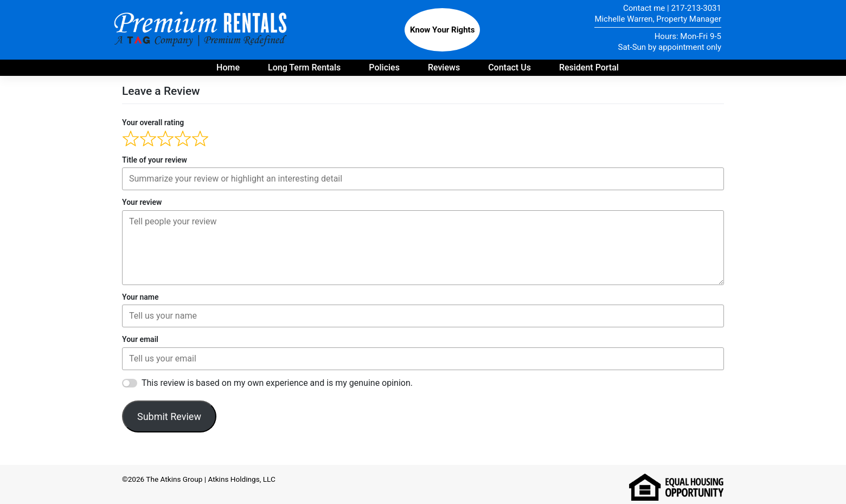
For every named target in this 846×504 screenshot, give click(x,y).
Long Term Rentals (304, 67)
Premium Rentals (202, 30)
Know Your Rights (442, 30)
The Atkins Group (174, 479)
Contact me (644, 8)
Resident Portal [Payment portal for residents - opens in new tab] (589, 67)
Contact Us (509, 67)
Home (228, 67)
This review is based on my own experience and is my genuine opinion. (277, 383)
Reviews (444, 67)
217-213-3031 (696, 8)
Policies (384, 67)
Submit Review (169, 416)
